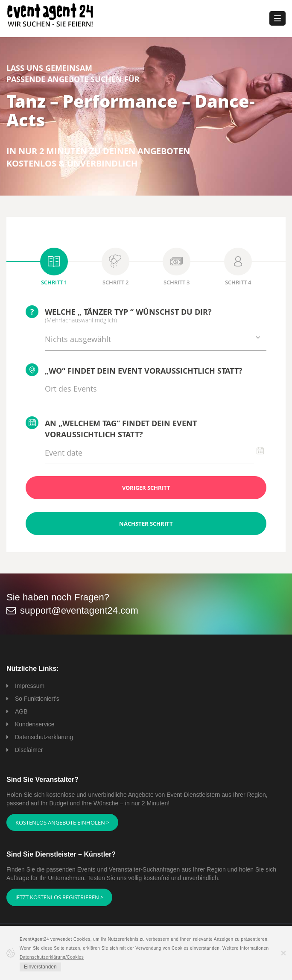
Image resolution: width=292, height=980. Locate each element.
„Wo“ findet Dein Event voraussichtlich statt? (134, 370)
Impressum (30, 686)
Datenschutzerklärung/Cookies (52, 957)
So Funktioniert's (37, 699)
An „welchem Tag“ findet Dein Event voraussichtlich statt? (111, 428)
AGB (21, 711)
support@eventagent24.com (79, 610)
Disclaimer (29, 750)
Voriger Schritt (146, 488)
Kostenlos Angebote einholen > (62, 822)
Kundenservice (35, 724)
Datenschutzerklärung (44, 737)
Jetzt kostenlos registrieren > (59, 897)
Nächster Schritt (146, 524)
